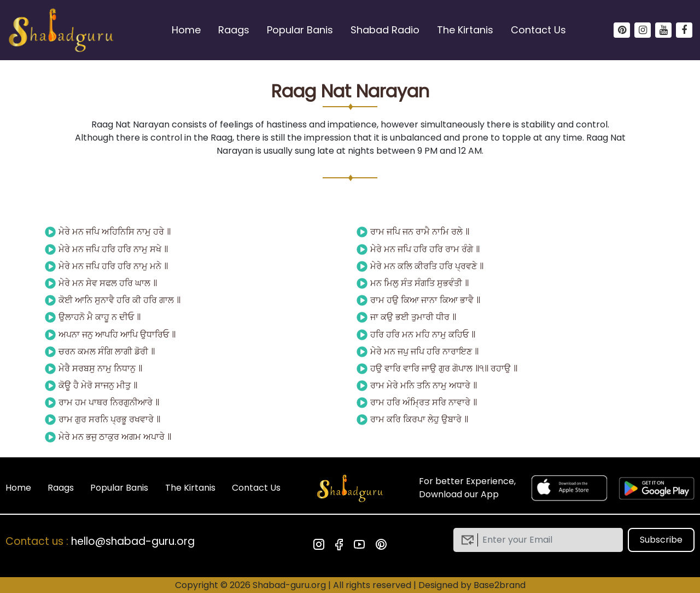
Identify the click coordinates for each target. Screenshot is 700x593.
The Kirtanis (465, 30)
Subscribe (661, 540)
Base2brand (500, 585)
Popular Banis (300, 30)
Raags (234, 30)
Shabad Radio (385, 30)
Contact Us (538, 30)
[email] (547, 540)
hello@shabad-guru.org (133, 541)
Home (186, 30)
